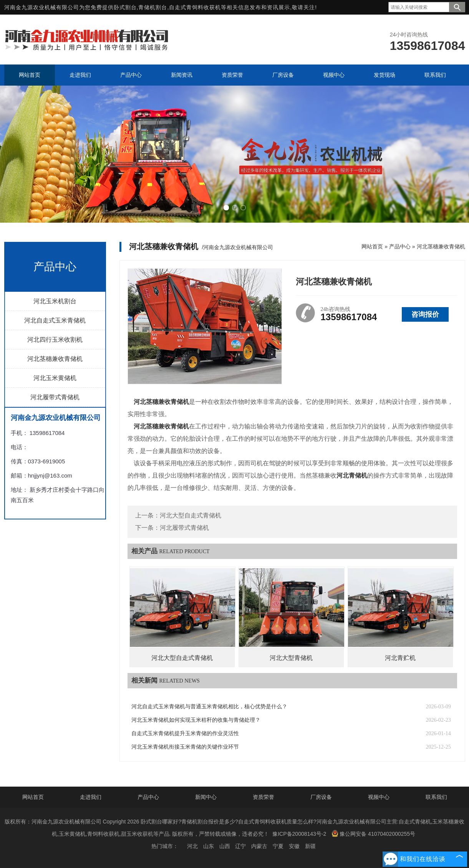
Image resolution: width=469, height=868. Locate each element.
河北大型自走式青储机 (191, 515)
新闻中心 (206, 797)
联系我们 (436, 797)
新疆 (310, 846)
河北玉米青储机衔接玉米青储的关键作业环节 (185, 747)
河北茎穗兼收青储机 (55, 359)
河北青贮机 (400, 658)
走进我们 (91, 797)
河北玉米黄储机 (55, 378)
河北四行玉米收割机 (55, 340)
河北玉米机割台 (55, 301)
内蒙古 (259, 846)
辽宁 (240, 846)
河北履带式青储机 (55, 397)
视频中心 (379, 797)
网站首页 (372, 246)
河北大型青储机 (291, 658)
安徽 (294, 846)
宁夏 (278, 846)
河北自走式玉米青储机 (55, 320)
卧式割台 (125, 7)
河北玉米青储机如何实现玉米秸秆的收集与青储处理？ (196, 720)
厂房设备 (321, 797)
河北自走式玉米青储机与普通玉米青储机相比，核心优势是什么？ (209, 707)
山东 (209, 846)
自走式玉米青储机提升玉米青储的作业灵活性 (185, 733)
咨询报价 (425, 314)
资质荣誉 (264, 797)
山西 (225, 846)
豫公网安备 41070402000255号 (373, 833)
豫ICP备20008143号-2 (299, 834)
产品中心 (400, 246)
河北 (192, 846)
